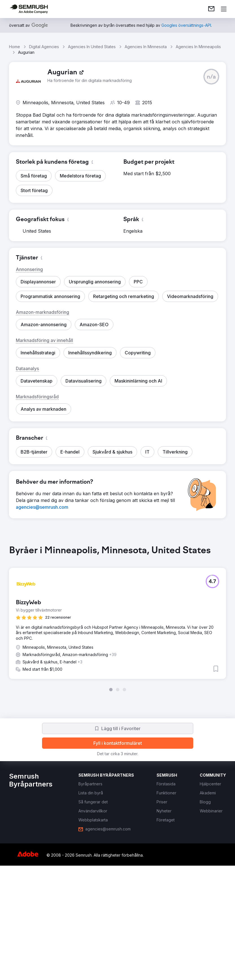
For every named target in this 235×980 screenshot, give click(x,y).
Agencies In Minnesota (146, 47)
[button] (211, 77)
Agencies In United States (92, 47)
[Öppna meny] (224, 9)
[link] (211, 9)
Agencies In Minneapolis (198, 47)
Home (15, 47)
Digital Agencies (44, 47)
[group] (117, 618)
